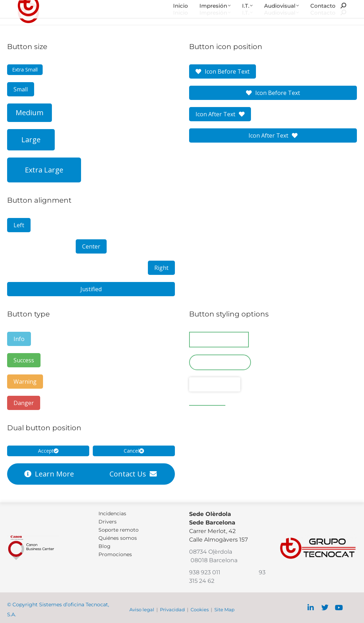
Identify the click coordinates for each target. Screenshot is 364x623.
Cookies (200, 609)
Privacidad (172, 609)
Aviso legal (142, 609)
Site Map (224, 609)
